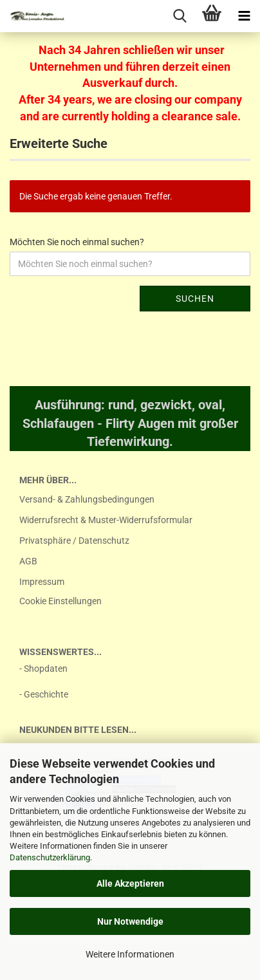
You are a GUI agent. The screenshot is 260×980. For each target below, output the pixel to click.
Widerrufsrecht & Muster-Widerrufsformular (106, 520)
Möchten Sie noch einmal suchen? (77, 242)
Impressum (42, 582)
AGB (28, 561)
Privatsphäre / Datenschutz (74, 541)
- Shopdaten (43, 669)
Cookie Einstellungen (60, 601)
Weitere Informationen (130, 954)
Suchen (195, 299)
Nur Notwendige (130, 921)
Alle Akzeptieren (130, 883)
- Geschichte (44, 694)
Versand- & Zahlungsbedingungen (87, 499)
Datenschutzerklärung (50, 857)
